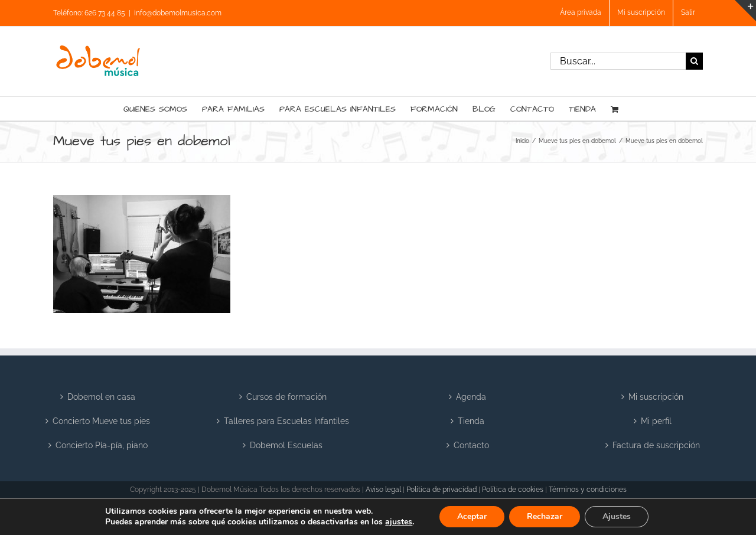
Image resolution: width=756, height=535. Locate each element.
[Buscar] (694, 61)
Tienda (471, 421)
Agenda (471, 397)
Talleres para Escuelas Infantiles (286, 421)
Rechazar (545, 516)
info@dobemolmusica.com (178, 13)
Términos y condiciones (588, 490)
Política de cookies (513, 490)
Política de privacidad (441, 490)
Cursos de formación (286, 397)
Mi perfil (656, 421)
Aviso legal (383, 490)
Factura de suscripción (656, 445)
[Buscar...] (618, 61)
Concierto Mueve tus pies (101, 421)
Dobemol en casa (101, 397)
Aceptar (472, 516)
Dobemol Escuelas (286, 445)
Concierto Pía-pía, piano (102, 445)
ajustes (399, 522)
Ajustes (617, 516)
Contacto (471, 445)
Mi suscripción (656, 397)
